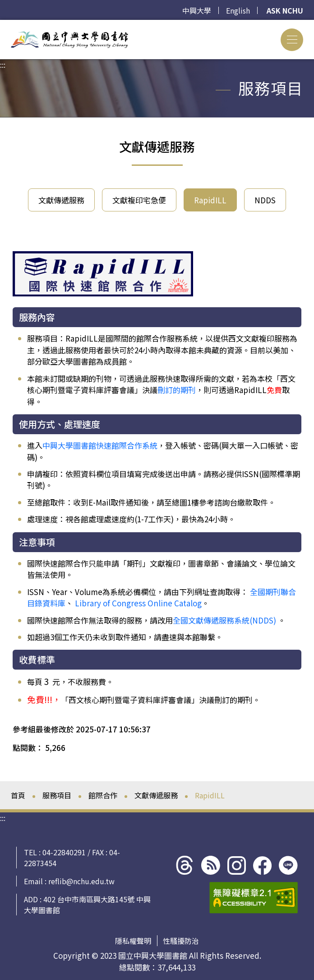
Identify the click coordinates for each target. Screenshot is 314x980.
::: (3, 25)
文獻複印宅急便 (139, 200)
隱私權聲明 (133, 941)
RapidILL (210, 200)
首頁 (18, 795)
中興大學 (197, 10)
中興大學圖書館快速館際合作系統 (100, 445)
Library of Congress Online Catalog (138, 603)
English (238, 10)
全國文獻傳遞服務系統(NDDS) (224, 620)
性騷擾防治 (181, 941)
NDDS (265, 200)
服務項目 (57, 795)
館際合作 (103, 795)
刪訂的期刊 (177, 390)
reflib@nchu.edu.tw (81, 881)
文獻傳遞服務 (61, 200)
